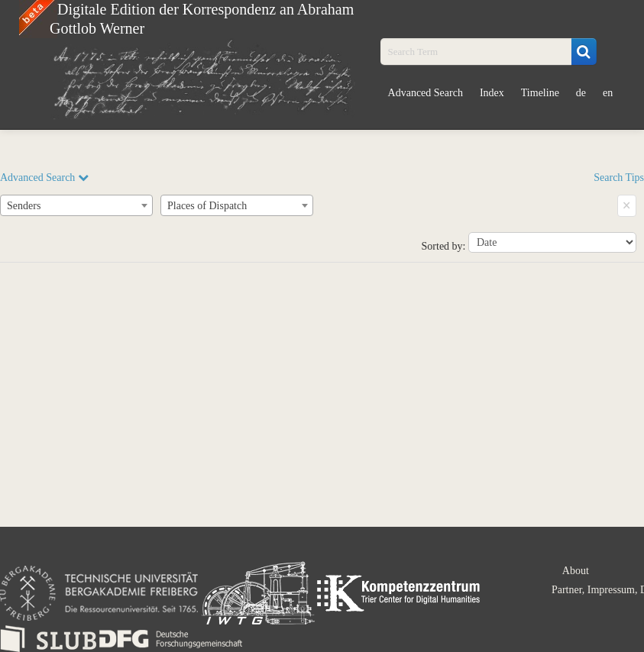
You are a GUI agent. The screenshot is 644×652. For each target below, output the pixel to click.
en (608, 93)
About (576, 571)
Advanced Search (426, 93)
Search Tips (619, 178)
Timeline (540, 93)
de (581, 93)
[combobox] (76, 205)
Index (492, 93)
